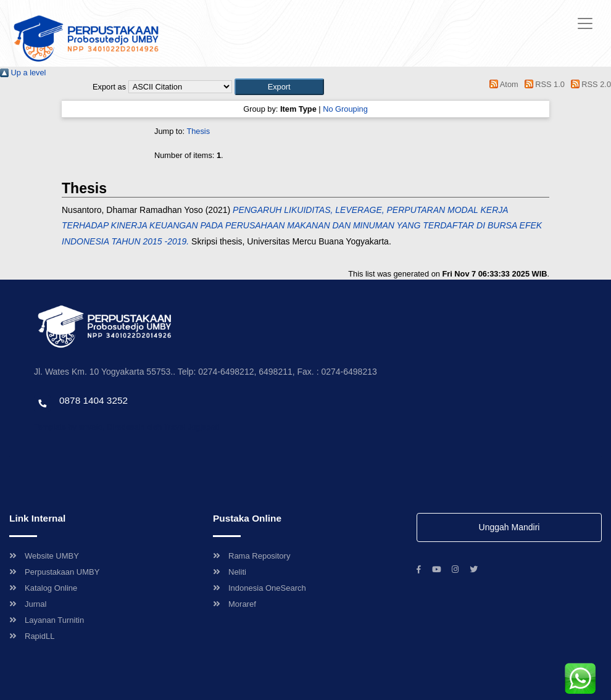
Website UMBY (44, 556)
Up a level (23, 73)
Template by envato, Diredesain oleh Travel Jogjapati (127, 427)
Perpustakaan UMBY (54, 572)
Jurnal (28, 604)
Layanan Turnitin (47, 620)
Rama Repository (251, 556)
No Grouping (345, 109)
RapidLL (32, 636)
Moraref (235, 604)
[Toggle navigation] (585, 23)
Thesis (198, 131)
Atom (502, 84)
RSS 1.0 (542, 84)
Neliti (230, 572)
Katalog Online (43, 588)
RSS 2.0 (589, 84)
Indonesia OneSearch (260, 588)
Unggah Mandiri (509, 527)
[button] (279, 87)
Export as (109, 87)
